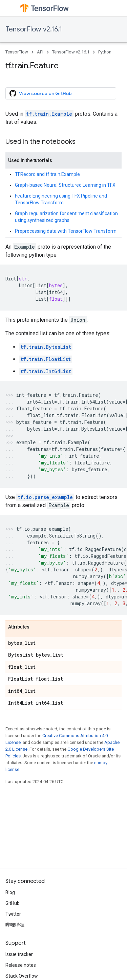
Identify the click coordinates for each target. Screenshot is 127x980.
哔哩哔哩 (15, 925)
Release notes (21, 965)
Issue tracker (19, 954)
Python (105, 52)
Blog (10, 892)
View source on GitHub (41, 93)
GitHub (13, 903)
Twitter (13, 914)
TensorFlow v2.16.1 (34, 29)
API (40, 52)
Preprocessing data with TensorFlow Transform (66, 231)
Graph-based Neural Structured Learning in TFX (65, 185)
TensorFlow (17, 52)
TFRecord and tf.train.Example (47, 174)
